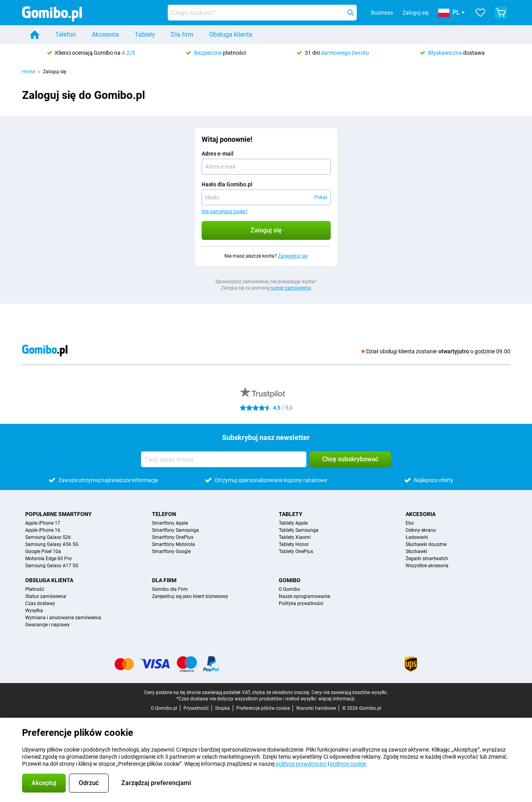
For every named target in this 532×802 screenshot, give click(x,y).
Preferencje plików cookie (263, 708)
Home (29, 72)
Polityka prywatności (301, 603)
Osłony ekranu (421, 530)
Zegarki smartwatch (427, 559)
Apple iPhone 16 (43, 530)
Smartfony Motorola (173, 544)
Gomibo (290, 580)
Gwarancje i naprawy (47, 625)
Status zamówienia (46, 596)
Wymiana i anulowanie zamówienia (63, 618)
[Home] (35, 35)
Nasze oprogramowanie (304, 596)
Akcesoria (105, 34)
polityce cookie (348, 764)
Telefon (66, 34)
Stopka (222, 708)
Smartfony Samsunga (175, 530)
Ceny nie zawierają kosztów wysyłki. (350, 692)
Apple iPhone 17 (43, 523)
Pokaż (321, 197)
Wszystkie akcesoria (427, 566)
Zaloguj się (415, 13)
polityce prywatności (301, 764)
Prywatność (196, 708)
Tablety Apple (293, 523)
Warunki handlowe (316, 708)
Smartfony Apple (170, 523)
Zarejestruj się (293, 256)
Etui (410, 523)
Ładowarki (417, 537)
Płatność (35, 589)
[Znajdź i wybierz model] (262, 13)
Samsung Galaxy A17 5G (52, 566)
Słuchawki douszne (426, 544)
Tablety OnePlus (296, 551)
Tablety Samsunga (299, 530)
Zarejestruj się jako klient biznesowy (190, 596)
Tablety (145, 34)
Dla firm (182, 34)
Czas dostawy (40, 603)
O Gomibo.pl (164, 708)
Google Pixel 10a (43, 551)
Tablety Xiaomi (295, 537)
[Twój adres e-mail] (224, 459)
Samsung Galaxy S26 (48, 537)
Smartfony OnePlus (173, 537)
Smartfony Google (171, 551)
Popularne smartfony (58, 514)
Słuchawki (416, 551)
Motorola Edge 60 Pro (48, 559)
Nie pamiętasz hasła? (225, 212)
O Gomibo (289, 589)
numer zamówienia (291, 288)
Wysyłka (34, 611)
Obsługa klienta (231, 34)
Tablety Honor (294, 544)
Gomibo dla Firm (170, 589)
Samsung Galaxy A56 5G (52, 544)
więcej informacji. (337, 699)
